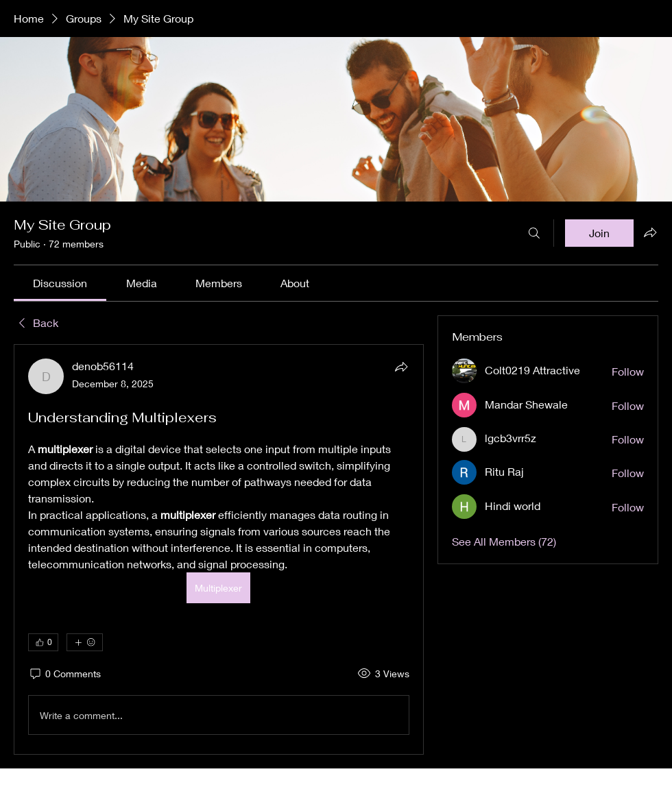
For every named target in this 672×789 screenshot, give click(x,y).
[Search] (534, 233)
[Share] (401, 367)
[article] (219, 549)
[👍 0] (43, 642)
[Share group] (650, 232)
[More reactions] (85, 642)
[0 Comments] (64, 674)
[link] (60, 283)
